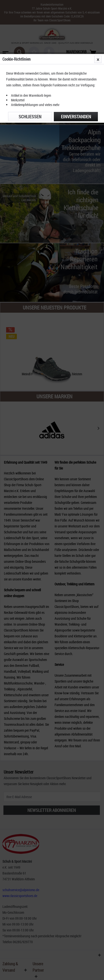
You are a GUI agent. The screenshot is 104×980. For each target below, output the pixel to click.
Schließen (30, 117)
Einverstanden (76, 117)
